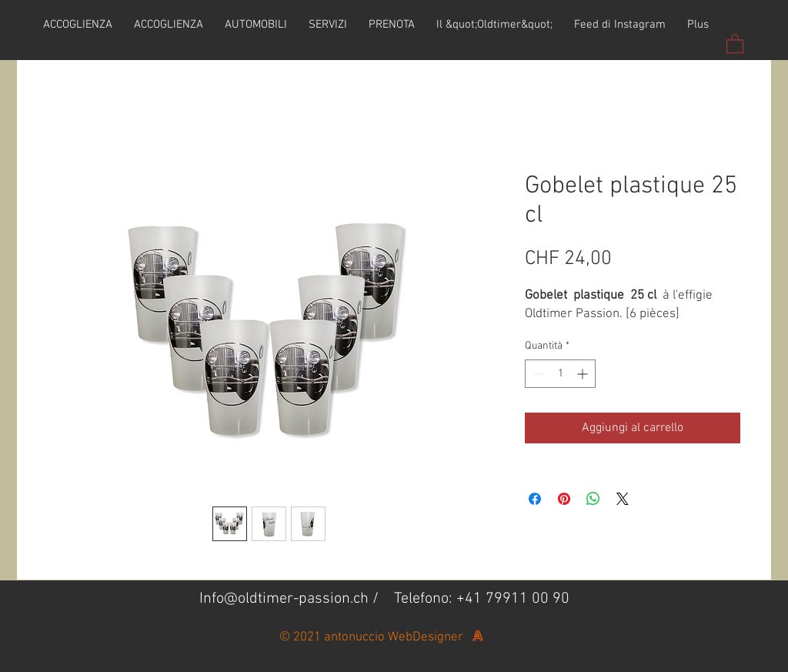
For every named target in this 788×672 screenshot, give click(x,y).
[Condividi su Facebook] (535, 499)
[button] (735, 43)
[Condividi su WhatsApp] (593, 499)
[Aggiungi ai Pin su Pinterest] (564, 499)
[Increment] (584, 374)
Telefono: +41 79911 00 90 (482, 599)
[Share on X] (623, 499)
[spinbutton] (560, 374)
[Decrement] (537, 374)
